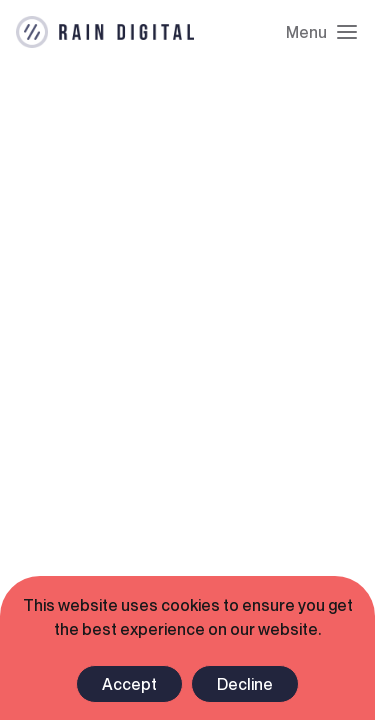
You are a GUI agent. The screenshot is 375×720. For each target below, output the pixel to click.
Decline (245, 684)
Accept (129, 684)
